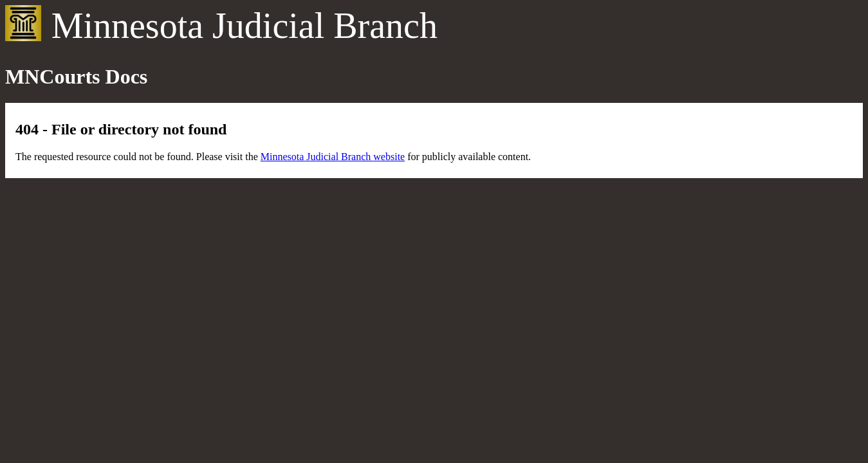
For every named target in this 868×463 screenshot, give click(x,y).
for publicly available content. (468, 157)
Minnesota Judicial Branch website (333, 157)
